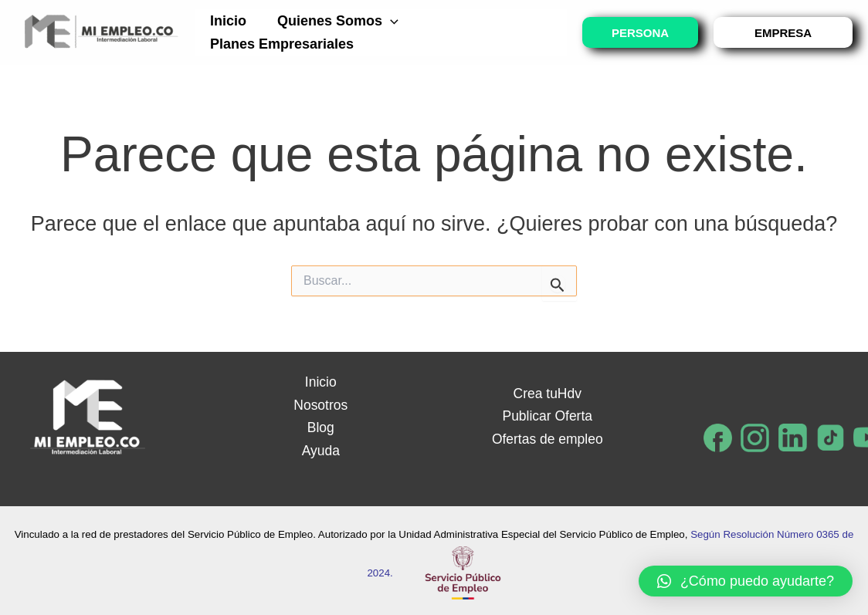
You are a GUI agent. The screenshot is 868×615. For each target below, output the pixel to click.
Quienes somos (333, 21)
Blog (320, 427)
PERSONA (640, 33)
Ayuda (321, 451)
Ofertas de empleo (548, 439)
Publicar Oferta (548, 416)
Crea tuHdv (547, 394)
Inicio (227, 21)
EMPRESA (783, 33)
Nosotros (320, 405)
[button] (746, 581)
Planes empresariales (280, 44)
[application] (386, 21)
